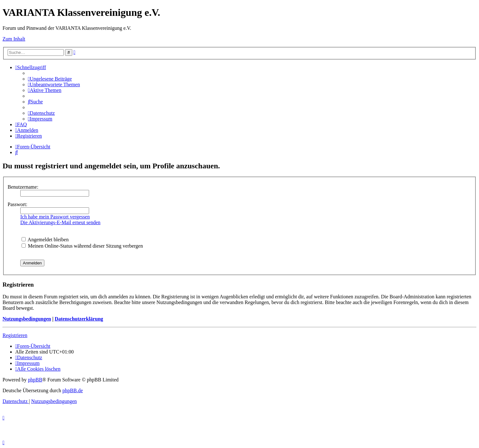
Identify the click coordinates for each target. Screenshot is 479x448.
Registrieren (15, 335)
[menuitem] (50, 79)
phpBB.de (73, 390)
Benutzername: (23, 187)
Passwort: (17, 204)
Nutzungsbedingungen (27, 319)
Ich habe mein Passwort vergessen (55, 217)
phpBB (35, 380)
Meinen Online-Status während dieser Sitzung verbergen (82, 246)
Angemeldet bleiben (45, 240)
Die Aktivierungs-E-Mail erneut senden (60, 222)
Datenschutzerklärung (79, 319)
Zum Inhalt (14, 39)
